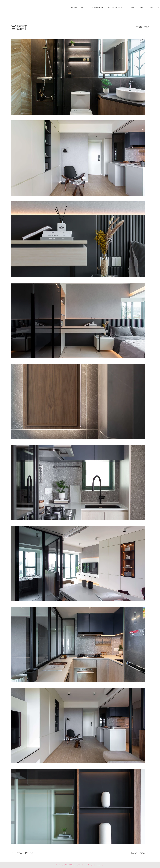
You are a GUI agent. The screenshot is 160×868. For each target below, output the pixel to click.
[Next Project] (140, 853)
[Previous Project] (22, 853)
